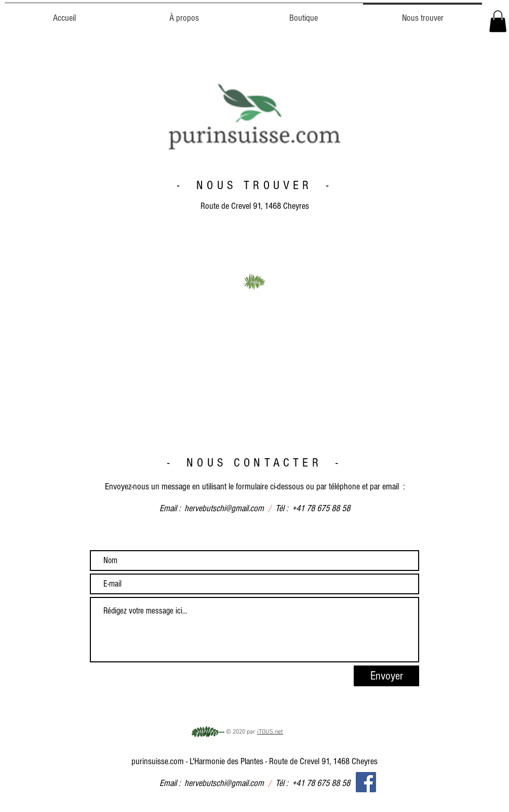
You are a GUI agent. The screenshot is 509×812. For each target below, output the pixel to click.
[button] (498, 21)
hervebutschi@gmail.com (224, 508)
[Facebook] (366, 782)
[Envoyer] (386, 676)
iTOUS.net (270, 732)
